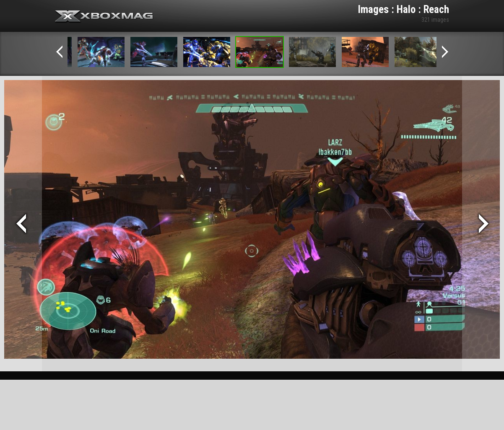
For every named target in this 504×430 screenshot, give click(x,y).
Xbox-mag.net (104, 17)
